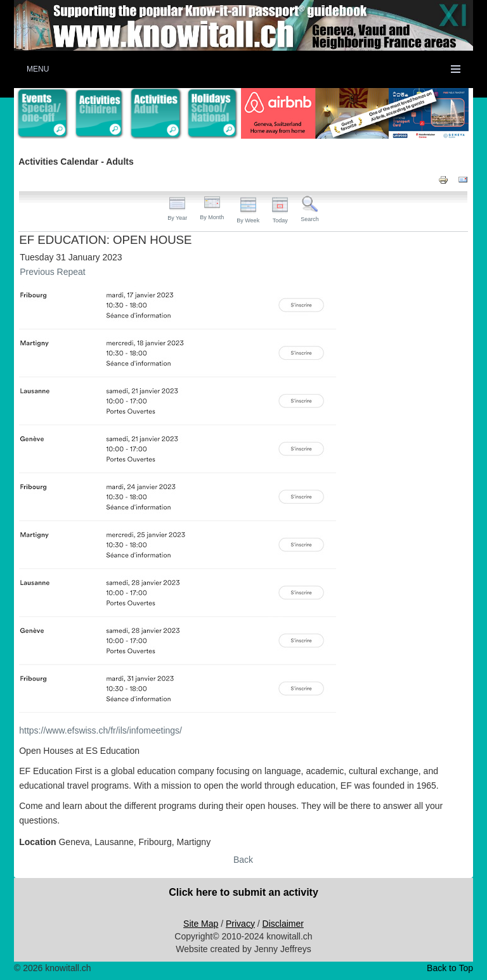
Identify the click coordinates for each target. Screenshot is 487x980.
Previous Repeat (53, 272)
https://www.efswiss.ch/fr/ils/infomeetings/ (101, 730)
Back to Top (450, 968)
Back (243, 860)
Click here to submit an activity (243, 892)
